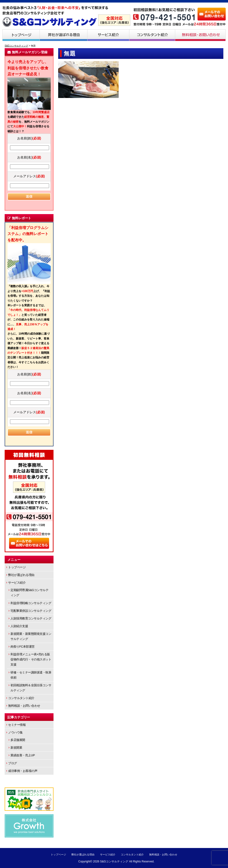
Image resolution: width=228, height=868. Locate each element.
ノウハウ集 (15, 732)
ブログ (13, 763)
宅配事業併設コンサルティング (31, 611)
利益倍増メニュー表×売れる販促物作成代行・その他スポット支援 (31, 659)
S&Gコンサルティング (114, 861)
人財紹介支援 (19, 626)
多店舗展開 (18, 740)
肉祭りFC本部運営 (23, 647)
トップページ (21, 35)
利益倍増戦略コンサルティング (31, 603)
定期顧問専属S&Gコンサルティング (29, 593)
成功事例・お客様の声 (23, 771)
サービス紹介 (108, 35)
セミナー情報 (17, 725)
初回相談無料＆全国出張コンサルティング (31, 688)
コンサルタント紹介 (152, 35)
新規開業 (16, 748)
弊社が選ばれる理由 (64, 35)
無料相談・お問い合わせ (200, 35)
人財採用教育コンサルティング (31, 618)
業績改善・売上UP (23, 755)
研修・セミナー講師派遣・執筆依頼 (31, 675)
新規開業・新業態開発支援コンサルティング (31, 636)
